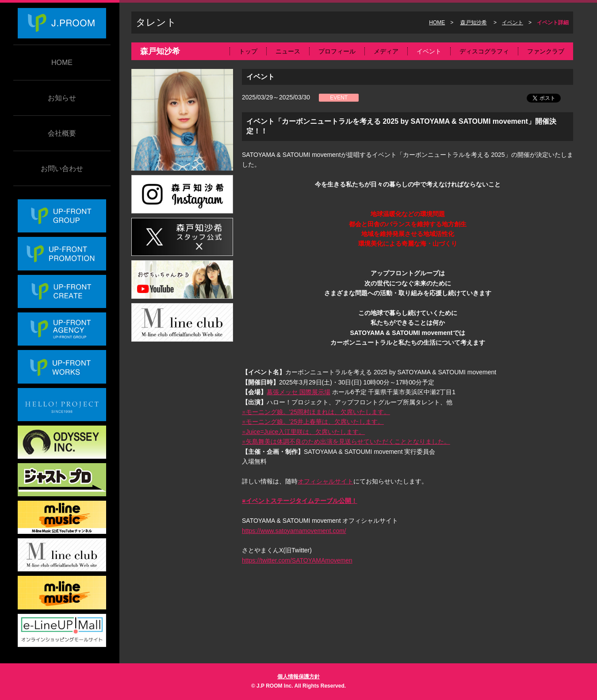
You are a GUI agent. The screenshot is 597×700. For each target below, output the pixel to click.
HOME (62, 63)
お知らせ (62, 98)
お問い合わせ (62, 169)
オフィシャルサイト (325, 481)
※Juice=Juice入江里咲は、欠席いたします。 (303, 432)
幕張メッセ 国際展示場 (298, 392)
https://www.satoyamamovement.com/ (294, 531)
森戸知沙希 (474, 23)
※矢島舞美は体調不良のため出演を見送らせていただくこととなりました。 (346, 441)
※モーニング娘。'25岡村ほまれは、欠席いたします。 (316, 412)
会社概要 (62, 133)
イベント (513, 23)
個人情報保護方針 (298, 677)
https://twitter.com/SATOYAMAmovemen (297, 560)
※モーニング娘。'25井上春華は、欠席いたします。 (313, 422)
